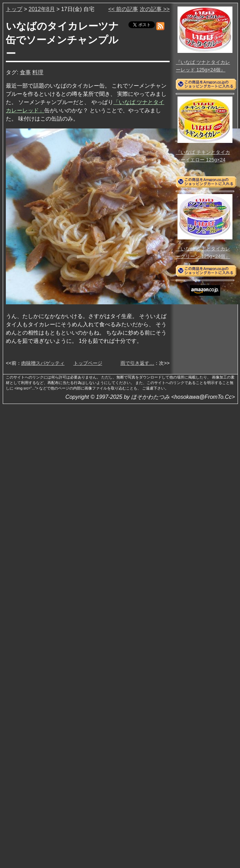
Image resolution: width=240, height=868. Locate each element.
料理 (38, 72)
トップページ (88, 363)
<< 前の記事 (123, 9)
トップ (14, 9)
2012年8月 (42, 9)
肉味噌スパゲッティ (43, 363)
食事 (25, 72)
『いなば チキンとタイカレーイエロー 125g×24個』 (203, 160)
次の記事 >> (155, 9)
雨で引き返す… (137, 363)
